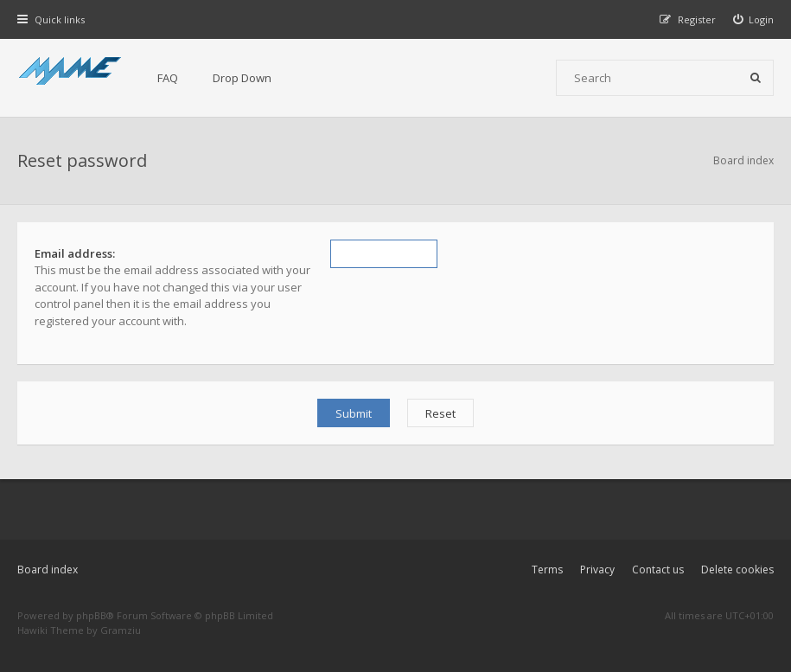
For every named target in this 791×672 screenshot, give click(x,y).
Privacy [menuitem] (597, 570)
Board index (48, 570)
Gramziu (121, 630)
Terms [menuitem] (547, 570)
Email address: (75, 253)
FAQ (168, 78)
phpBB (91, 615)
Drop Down (242, 78)
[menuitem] (754, 19)
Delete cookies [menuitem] (737, 570)
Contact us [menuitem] (658, 570)
